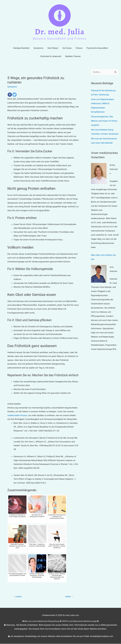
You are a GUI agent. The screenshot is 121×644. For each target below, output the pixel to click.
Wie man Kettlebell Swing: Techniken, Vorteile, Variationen (103, 133)
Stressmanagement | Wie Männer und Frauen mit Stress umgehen (105, 120)
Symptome (12, 87)
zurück (17, 597)
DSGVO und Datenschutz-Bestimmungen (80, 621)
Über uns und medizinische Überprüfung (41, 621)
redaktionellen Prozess (18, 415)
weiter (69, 597)
